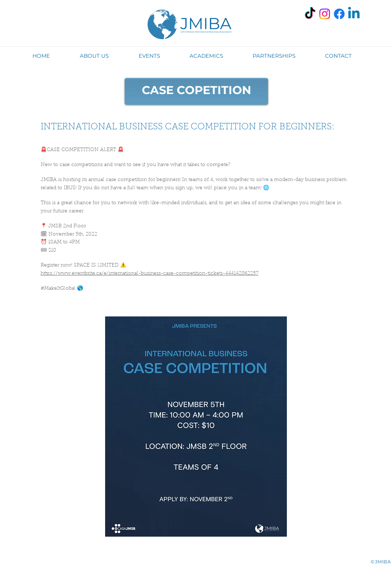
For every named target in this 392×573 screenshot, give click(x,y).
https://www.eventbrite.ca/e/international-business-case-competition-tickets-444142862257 (149, 274)
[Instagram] (325, 14)
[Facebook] (339, 14)
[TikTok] (310, 14)
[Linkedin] (354, 14)
